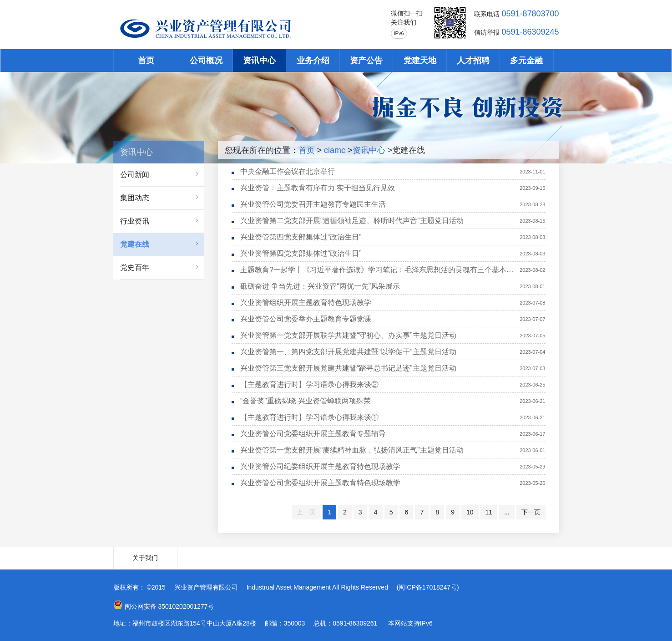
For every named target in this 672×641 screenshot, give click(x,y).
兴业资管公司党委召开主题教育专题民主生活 (313, 204)
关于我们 (145, 558)
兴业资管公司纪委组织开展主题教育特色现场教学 (320, 466)
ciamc (335, 150)
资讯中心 (259, 61)
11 (489, 512)
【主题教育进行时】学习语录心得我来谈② (309, 384)
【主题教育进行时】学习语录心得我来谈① (309, 417)
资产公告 (366, 61)
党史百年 (135, 267)
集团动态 (135, 198)
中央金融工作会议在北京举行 (288, 171)
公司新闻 (135, 175)
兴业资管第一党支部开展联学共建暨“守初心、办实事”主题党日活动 (348, 335)
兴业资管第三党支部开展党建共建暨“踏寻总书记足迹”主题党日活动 (348, 368)
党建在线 (135, 244)
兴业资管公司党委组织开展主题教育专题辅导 (313, 434)
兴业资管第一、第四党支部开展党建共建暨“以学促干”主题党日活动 (348, 352)
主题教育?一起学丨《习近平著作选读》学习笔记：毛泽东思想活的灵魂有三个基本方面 (381, 270)
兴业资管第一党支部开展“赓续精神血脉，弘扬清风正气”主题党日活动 (352, 450)
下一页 (531, 512)
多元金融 (526, 61)
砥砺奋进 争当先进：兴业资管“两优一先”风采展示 (320, 286)
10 (470, 512)
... (507, 512)
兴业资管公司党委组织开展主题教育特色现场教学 (320, 483)
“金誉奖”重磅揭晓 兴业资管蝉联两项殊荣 (306, 401)
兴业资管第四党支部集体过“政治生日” (301, 237)
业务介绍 (313, 61)
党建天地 (420, 61)
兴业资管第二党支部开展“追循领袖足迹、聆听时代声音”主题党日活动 (352, 221)
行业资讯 (135, 221)
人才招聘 (473, 61)
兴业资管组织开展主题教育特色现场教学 (306, 303)
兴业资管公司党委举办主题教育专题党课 (306, 319)
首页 (146, 61)
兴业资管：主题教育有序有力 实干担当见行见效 (318, 188)
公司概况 (206, 61)
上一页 (306, 512)
